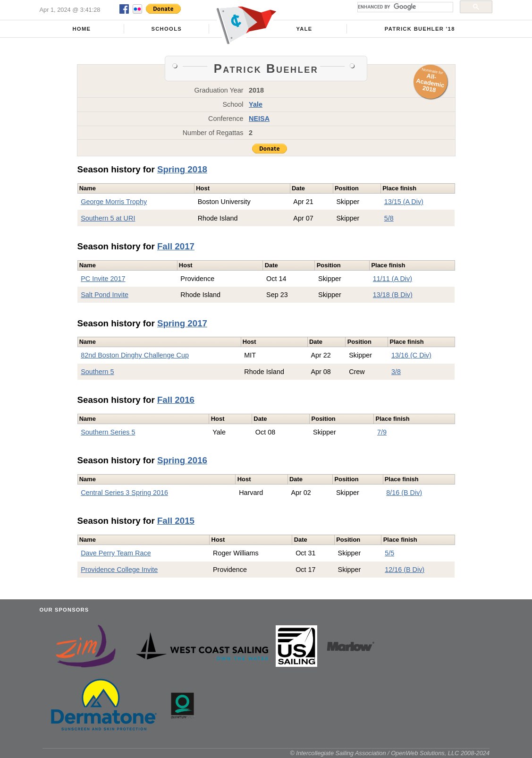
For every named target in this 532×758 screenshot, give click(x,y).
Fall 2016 (176, 400)
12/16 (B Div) (405, 570)
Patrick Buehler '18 (420, 29)
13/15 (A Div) (404, 202)
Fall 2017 (176, 246)
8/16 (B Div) (404, 493)
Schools (166, 29)
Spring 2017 (182, 323)
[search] (404, 7)
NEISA (259, 119)
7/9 (382, 432)
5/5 (389, 553)
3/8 (396, 372)
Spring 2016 (182, 460)
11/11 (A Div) (393, 279)
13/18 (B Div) (393, 295)
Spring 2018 (182, 169)
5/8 (389, 218)
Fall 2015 (176, 521)
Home (81, 29)
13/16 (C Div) (411, 355)
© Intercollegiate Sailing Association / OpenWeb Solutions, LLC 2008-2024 (390, 753)
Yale (304, 29)
